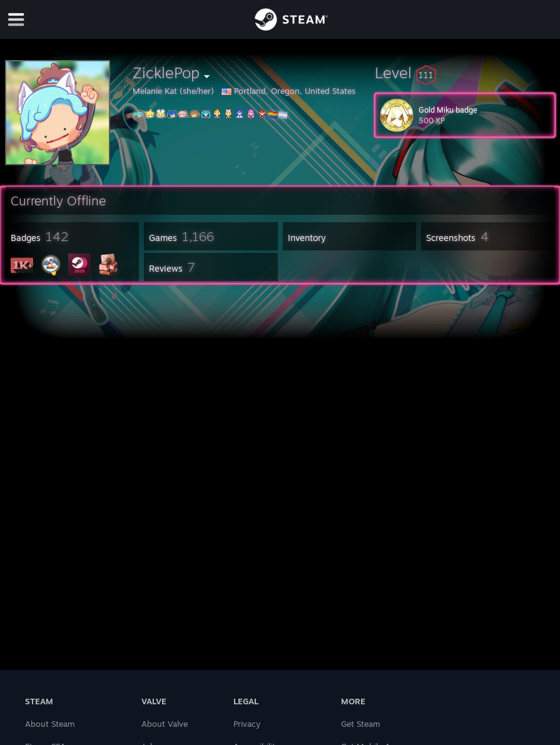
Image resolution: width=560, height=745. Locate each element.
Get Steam (361, 724)
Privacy (247, 724)
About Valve (165, 724)
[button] (465, 73)
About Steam (50, 724)
